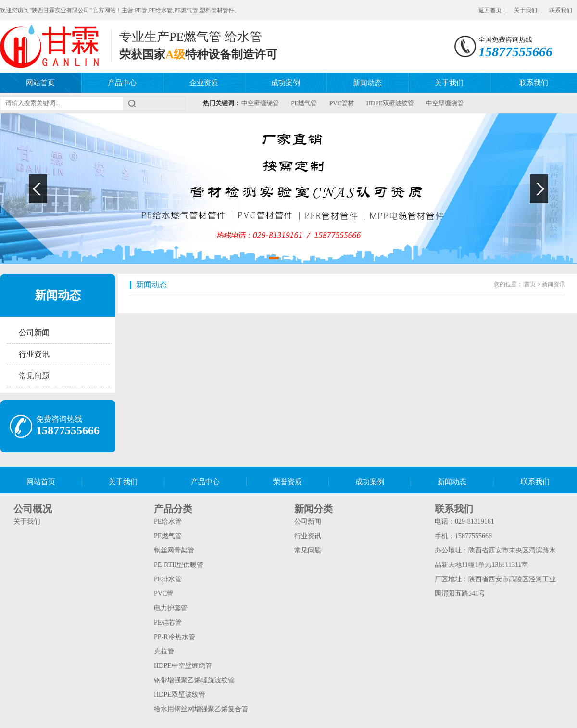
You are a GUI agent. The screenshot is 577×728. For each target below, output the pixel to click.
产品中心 (122, 83)
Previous (38, 189)
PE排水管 (168, 579)
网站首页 (40, 83)
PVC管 (164, 594)
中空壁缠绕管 (260, 103)
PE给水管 (168, 521)
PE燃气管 (304, 103)
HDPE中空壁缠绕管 (183, 666)
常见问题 (34, 376)
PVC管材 (342, 103)
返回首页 (490, 10)
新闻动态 (367, 83)
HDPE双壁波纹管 (390, 103)
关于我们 (526, 10)
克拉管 (164, 651)
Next (539, 189)
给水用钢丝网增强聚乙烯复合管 (201, 709)
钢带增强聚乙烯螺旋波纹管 (194, 680)
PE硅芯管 (168, 622)
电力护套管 (171, 608)
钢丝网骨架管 (174, 550)
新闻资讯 (553, 284)
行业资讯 (34, 354)
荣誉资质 (288, 482)
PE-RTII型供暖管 (179, 565)
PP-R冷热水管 (175, 637)
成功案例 (286, 83)
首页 (530, 284)
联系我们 (561, 10)
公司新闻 (34, 333)
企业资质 (204, 83)
